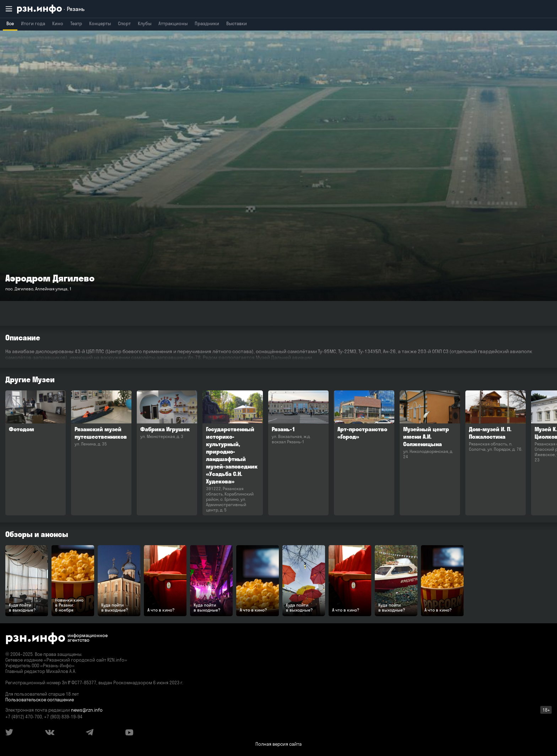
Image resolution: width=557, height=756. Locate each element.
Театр (76, 23)
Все (10, 23)
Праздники (207, 23)
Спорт (124, 23)
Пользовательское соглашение (40, 700)
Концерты (100, 23)
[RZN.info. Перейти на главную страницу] (51, 9)
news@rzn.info (87, 710)
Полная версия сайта (278, 744)
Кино (58, 23)
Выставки (237, 23)
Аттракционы (173, 23)
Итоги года (33, 23)
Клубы (145, 23)
